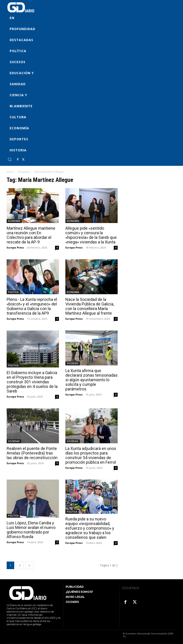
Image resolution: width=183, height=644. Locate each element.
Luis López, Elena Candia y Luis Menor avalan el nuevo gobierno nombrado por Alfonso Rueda (31, 530)
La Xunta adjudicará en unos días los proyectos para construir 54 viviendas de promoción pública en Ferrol (91, 455)
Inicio (10, 172)
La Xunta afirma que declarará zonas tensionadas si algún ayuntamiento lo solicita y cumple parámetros (91, 380)
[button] (10, 159)
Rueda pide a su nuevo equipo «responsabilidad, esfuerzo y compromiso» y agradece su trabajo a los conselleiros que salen (90, 528)
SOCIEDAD (73, 363)
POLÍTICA (13, 292)
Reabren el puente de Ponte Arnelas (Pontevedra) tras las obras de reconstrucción (32, 453)
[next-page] (29, 565)
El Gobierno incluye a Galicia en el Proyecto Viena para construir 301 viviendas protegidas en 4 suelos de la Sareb (32, 382)
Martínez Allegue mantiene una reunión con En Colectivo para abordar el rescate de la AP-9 (31, 235)
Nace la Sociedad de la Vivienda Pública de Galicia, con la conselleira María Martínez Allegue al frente (90, 306)
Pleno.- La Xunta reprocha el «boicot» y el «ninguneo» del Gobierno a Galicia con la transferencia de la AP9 (32, 306)
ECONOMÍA (14, 221)
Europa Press (15, 247)
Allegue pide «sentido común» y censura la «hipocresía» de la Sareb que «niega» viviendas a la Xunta (91, 235)
